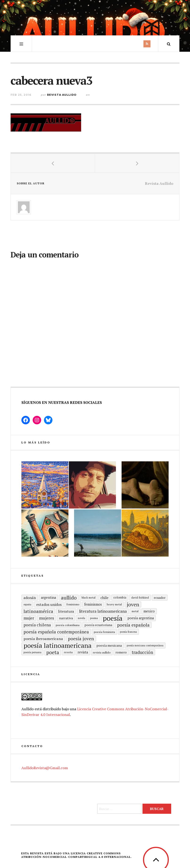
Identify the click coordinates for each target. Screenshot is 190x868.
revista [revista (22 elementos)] (83, 652)
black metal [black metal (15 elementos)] (89, 597)
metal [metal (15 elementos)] (135, 611)
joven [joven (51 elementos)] (133, 604)
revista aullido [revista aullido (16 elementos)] (102, 652)
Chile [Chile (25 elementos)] (104, 598)
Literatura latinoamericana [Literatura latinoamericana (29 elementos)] (103, 611)
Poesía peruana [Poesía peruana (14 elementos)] (32, 652)
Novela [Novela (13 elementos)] (81, 618)
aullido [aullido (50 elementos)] (69, 598)
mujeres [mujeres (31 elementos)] (47, 618)
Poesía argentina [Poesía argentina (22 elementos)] (141, 618)
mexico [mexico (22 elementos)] (149, 611)
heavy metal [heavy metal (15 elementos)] (114, 604)
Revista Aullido (62, 95)
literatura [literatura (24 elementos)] (66, 611)
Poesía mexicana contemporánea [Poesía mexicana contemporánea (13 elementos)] (145, 645)
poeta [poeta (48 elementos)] (53, 652)
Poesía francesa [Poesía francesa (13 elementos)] (128, 632)
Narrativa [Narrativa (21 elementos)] (66, 618)
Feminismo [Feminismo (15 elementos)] (73, 604)
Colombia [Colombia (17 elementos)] (120, 597)
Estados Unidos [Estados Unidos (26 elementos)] (49, 604)
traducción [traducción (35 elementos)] (142, 652)
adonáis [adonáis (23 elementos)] (30, 598)
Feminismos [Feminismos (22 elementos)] (93, 604)
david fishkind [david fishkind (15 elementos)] (140, 597)
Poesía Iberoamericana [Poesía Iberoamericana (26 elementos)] (43, 639)
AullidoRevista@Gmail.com (45, 768)
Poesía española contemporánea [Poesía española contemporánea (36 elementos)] (56, 632)
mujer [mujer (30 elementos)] (29, 618)
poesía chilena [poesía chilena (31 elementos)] (37, 625)
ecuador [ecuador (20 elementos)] (160, 597)
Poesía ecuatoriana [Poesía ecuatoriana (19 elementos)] (98, 625)
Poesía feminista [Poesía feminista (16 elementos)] (104, 632)
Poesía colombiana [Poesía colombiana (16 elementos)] (68, 625)
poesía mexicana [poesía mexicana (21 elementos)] (109, 645)
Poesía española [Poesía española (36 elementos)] (133, 625)
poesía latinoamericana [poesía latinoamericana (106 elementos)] (57, 645)
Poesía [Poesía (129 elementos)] (113, 618)
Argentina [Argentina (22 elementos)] (48, 597)
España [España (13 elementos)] (27, 604)
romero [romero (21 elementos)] (121, 652)
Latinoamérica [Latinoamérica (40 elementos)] (38, 611)
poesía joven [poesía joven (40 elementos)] (81, 639)
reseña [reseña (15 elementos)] (68, 652)
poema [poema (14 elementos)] (94, 618)
